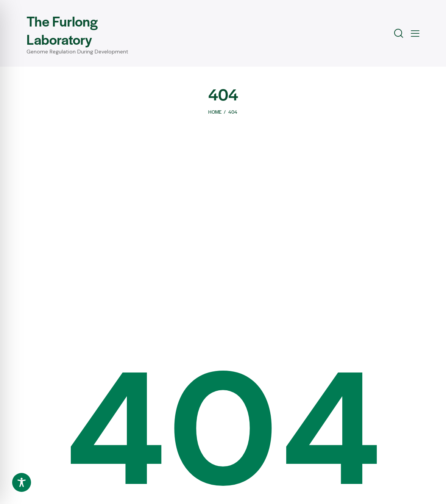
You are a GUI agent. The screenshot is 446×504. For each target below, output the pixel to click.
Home (215, 112)
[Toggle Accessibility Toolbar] (22, 482)
